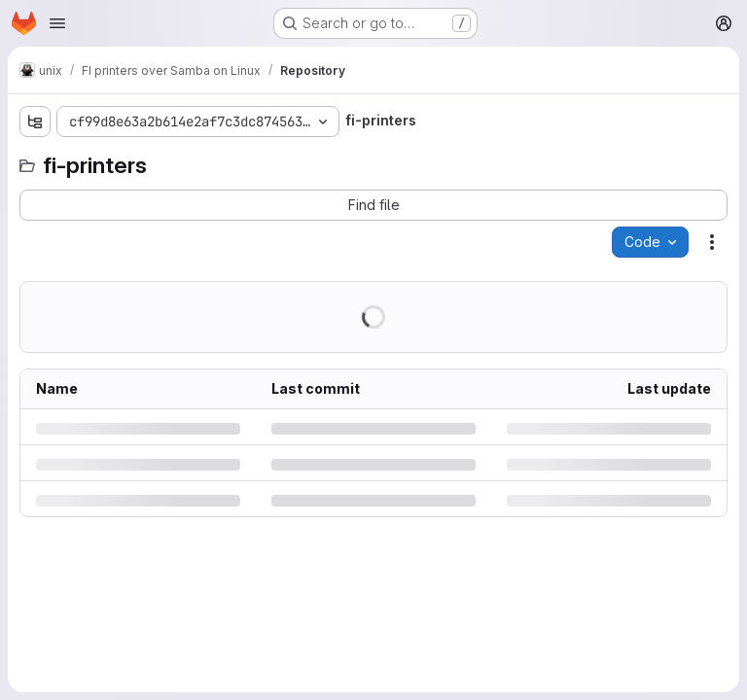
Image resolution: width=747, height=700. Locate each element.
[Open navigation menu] (57, 23)
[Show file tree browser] (35, 122)
